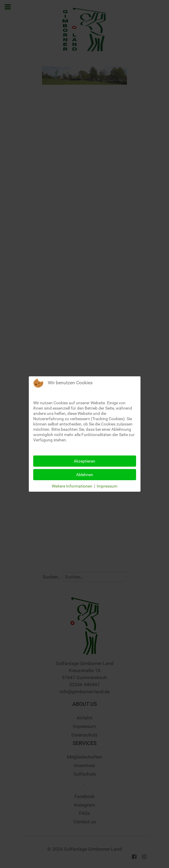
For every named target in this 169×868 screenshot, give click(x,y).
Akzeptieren (84, 461)
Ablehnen (85, 475)
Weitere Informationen (72, 486)
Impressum (107, 486)
